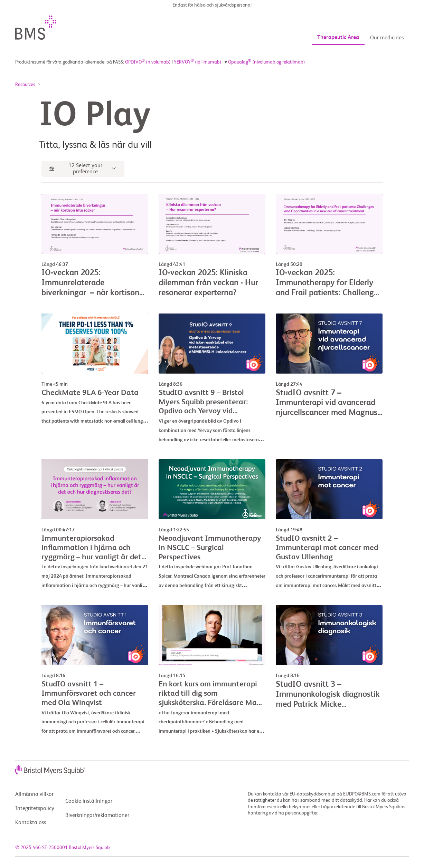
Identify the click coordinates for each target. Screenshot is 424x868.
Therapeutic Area (338, 27)
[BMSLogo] (58, 17)
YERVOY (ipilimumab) (198, 62)
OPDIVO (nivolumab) (148, 62)
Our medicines (387, 28)
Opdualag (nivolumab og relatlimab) (267, 62)
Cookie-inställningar (89, 802)
